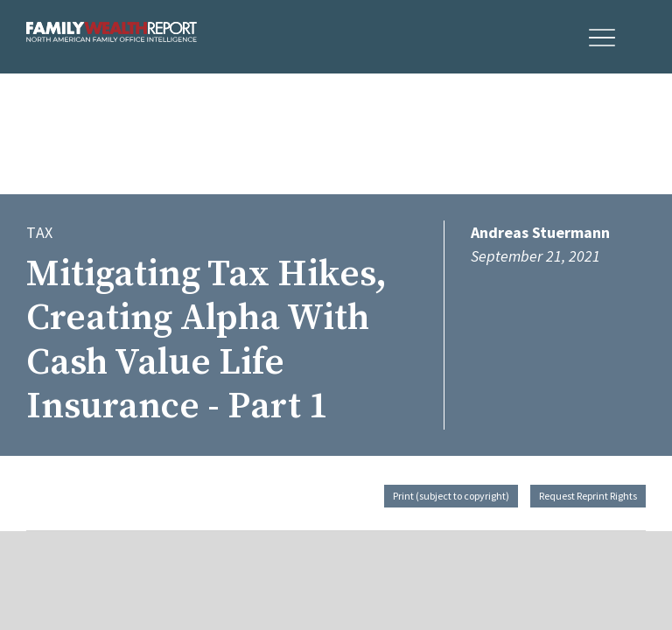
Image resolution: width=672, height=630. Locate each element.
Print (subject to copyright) (451, 496)
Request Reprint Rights (588, 496)
